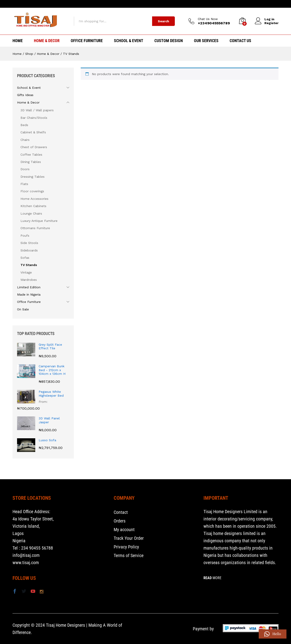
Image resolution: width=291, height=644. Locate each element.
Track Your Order (129, 538)
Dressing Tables (33, 177)
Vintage (26, 272)
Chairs (25, 140)
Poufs (25, 236)
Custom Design (169, 41)
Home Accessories (34, 199)
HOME (18, 41)
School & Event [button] (129, 41)
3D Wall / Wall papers (37, 110)
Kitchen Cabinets (33, 206)
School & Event (29, 88)
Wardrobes (29, 280)
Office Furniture (29, 302)
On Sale (23, 309)
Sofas (25, 258)
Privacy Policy (126, 547)
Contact (121, 512)
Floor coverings (32, 191)
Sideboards (29, 250)
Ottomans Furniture (35, 228)
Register (271, 23)
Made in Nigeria (29, 294)
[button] (273, 634)
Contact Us (240, 41)
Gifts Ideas (25, 95)
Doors (25, 169)
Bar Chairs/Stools (34, 118)
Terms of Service (129, 555)
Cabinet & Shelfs (33, 132)
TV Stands (29, 265)
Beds (24, 125)
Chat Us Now (208, 19)
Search (163, 21)
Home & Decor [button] (47, 41)
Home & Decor (28, 102)
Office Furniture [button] (87, 41)
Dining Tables (31, 162)
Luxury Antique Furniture (39, 221)
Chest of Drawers (34, 147)
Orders (120, 521)
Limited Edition (29, 287)
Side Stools (29, 243)
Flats (24, 184)
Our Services (206, 41)
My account (124, 530)
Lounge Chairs (31, 213)
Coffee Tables (31, 155)
